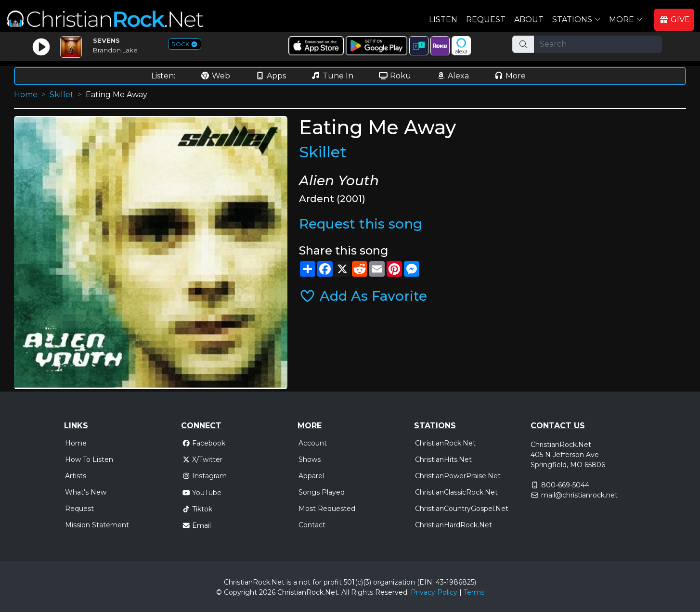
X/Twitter (202, 459)
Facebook (204, 443)
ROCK (185, 44)
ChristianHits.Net (443, 459)
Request (486, 19)
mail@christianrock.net (579, 495)
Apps (271, 76)
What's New (86, 492)
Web (215, 76)
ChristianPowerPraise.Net (458, 476)
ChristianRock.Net (445, 443)
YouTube (202, 493)
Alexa (453, 76)
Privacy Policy (434, 592)
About (529, 19)
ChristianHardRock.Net (454, 525)
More (510, 76)
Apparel (311, 476)
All (345, 592)
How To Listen (89, 459)
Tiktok (197, 509)
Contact (312, 525)
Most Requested (327, 509)
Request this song (361, 224)
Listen (443, 19)
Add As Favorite (363, 296)
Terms (474, 592)
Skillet (62, 95)
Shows (310, 459)
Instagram (205, 476)
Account (313, 443)
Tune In (332, 76)
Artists (76, 476)
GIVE (674, 19)
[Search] (598, 44)
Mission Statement (97, 525)
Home (26, 95)
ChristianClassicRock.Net (456, 492)
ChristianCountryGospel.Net (462, 509)
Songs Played (322, 492)
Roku (395, 76)
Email (197, 525)
